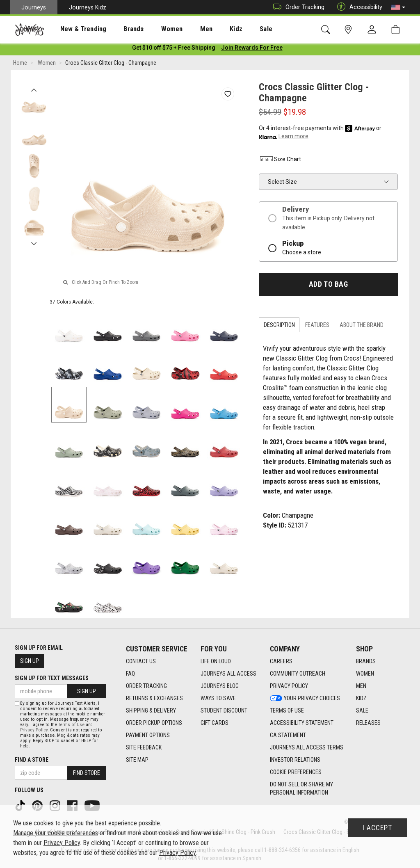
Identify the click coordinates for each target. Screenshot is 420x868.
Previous (34, 89)
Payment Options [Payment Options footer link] (148, 735)
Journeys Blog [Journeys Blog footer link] (220, 686)
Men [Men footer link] (361, 686)
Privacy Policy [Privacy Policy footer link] (289, 686)
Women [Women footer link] (365, 674)
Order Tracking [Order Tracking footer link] (146, 686)
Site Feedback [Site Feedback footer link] (144, 747)
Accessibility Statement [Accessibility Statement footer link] (302, 723)
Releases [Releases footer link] (368, 723)
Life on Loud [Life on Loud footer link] (216, 661)
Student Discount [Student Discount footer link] (224, 710)
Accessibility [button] (358, 7)
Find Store (87, 773)
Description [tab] (279, 327)
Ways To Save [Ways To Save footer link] (218, 698)
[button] (398, 7)
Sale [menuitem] (237, 29)
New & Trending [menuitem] (75, 29)
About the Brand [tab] (362, 327)
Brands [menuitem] (121, 29)
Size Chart (280, 161)
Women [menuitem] (155, 29)
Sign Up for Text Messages (52, 678)
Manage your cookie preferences (56, 833)
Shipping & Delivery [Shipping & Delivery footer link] (151, 710)
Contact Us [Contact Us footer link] (141, 661)
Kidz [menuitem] (211, 29)
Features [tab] (317, 327)
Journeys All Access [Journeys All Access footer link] (228, 674)
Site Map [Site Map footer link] (137, 760)
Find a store (32, 760)
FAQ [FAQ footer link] (130, 674)
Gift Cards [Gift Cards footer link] (215, 723)
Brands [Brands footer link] (366, 661)
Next (34, 243)
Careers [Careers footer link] (281, 661)
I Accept (377, 828)
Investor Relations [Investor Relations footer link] (295, 760)
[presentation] (76, 29)
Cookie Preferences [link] (296, 772)
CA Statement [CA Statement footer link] (288, 735)
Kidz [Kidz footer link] (361, 698)
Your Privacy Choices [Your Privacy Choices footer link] (305, 698)
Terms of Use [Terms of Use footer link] (287, 710)
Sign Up (30, 661)
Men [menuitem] (185, 29)
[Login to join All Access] (174, 49)
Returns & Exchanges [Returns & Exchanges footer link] (154, 698)
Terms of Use (71, 725)
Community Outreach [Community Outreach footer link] (298, 674)
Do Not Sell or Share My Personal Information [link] (301, 788)
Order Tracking (297, 7)
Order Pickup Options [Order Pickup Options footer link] (154, 723)
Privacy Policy (34, 730)
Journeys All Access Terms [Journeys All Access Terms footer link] (307, 747)
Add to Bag (328, 286)
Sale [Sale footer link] (362, 710)
